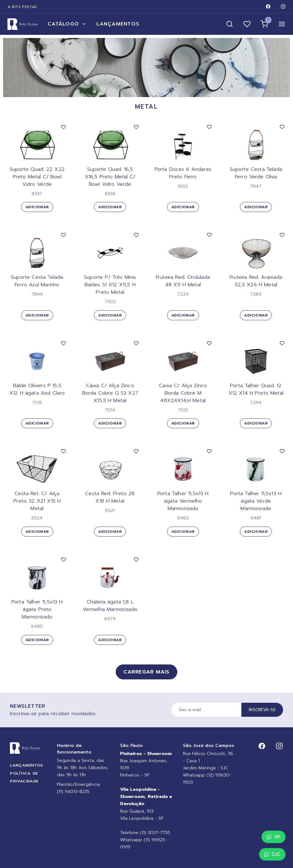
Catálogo (67, 24)
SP (274, 837)
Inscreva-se (262, 710)
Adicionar (37, 207)
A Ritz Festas (22, 7)
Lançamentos (118, 24)
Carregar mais (146, 672)
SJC (272, 854)
